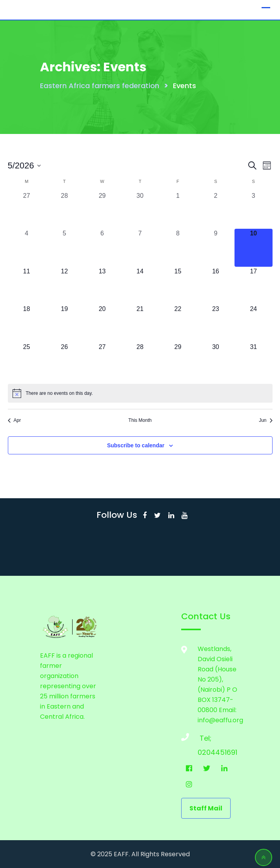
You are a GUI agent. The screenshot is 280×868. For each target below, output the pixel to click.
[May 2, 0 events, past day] (216, 210)
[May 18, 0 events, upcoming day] (27, 323)
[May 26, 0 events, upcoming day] (64, 361)
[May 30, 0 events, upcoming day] (216, 361)
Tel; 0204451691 (205, 740)
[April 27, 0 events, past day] (27, 210)
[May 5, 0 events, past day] (64, 248)
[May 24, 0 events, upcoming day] (253, 323)
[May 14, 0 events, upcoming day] (140, 286)
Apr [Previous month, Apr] (15, 420)
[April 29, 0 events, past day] (102, 210)
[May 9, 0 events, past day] (216, 248)
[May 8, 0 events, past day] (178, 248)
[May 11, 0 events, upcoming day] (27, 286)
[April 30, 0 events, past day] (140, 210)
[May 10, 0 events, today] (253, 248)
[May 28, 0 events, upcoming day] (140, 361)
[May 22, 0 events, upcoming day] (178, 323)
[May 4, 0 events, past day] (27, 248)
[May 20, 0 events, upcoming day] (102, 323)
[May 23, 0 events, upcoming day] (216, 323)
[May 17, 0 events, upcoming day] (253, 286)
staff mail (206, 808)
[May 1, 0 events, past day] (178, 210)
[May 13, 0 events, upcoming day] (102, 286)
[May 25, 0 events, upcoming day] (27, 361)
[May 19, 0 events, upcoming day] (64, 323)
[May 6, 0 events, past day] (102, 248)
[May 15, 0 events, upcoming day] (178, 286)
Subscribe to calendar (136, 445)
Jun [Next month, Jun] (265, 420)
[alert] (140, 393)
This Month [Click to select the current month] (140, 420)
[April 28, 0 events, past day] (64, 210)
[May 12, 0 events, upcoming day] (64, 286)
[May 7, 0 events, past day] (140, 248)
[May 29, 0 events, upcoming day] (178, 361)
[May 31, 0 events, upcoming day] (253, 361)
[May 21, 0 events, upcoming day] (140, 323)
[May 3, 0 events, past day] (253, 210)
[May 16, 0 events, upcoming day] (216, 286)
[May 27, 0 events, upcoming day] (102, 361)
